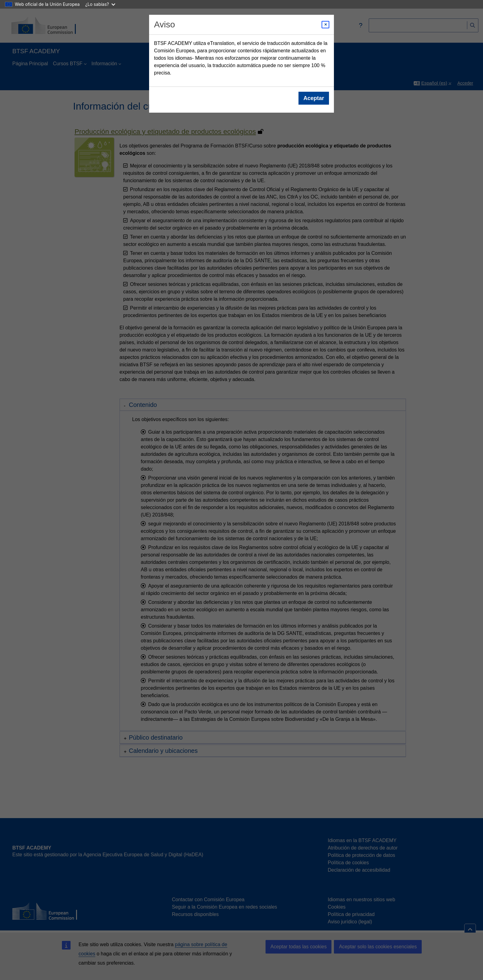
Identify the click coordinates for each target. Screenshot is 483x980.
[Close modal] (325, 25)
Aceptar (314, 98)
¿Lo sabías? (100, 4)
